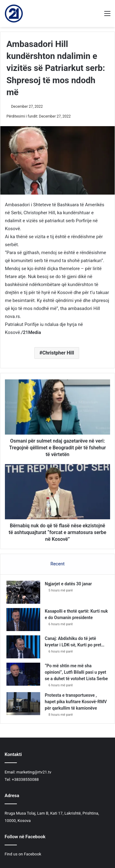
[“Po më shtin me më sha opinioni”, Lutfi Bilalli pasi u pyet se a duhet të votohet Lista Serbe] (23, 674)
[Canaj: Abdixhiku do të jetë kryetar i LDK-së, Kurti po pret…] (23, 647)
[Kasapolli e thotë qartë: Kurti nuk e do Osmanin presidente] (23, 620)
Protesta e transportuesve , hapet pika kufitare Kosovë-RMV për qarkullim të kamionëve (76, 702)
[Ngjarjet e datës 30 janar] (23, 592)
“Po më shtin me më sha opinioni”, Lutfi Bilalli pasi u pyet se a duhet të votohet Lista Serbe (76, 672)
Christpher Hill (58, 353)
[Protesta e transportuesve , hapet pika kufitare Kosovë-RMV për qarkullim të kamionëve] (23, 704)
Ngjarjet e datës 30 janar (68, 584)
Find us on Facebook (23, 854)
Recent (57, 564)
